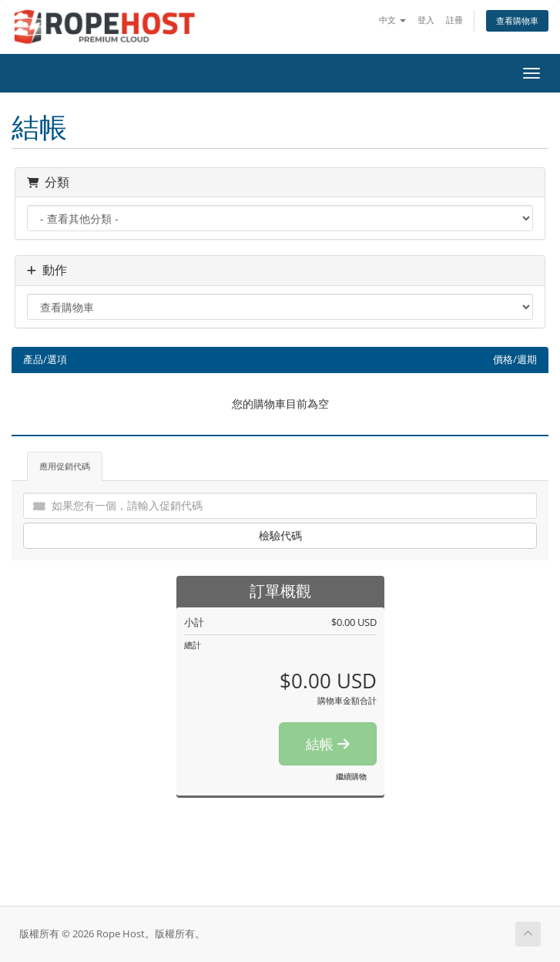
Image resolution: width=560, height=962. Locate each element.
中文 (392, 20)
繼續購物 (351, 776)
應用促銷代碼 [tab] (65, 466)
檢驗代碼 (280, 535)
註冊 (454, 20)
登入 (426, 20)
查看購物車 (517, 20)
